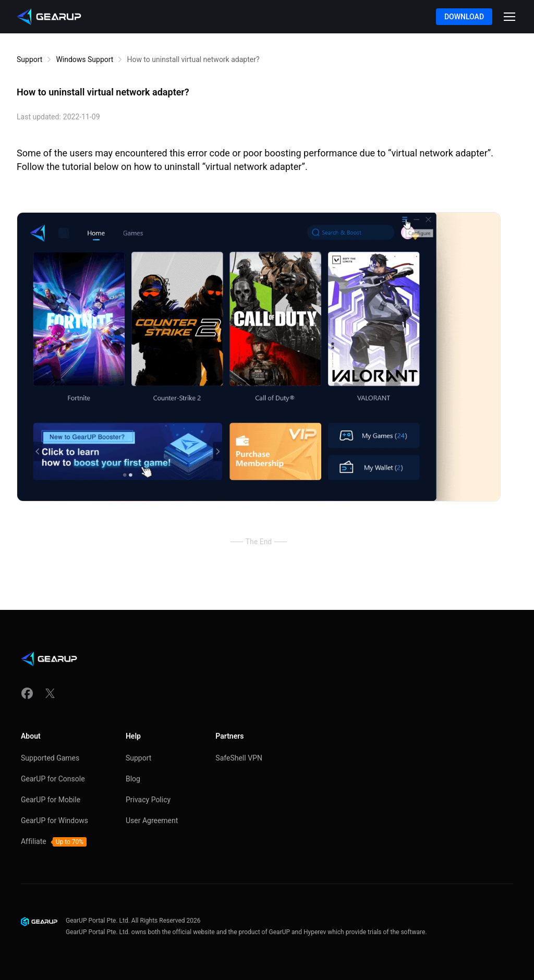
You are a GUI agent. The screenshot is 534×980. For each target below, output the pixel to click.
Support (29, 59)
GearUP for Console (53, 779)
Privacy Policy (148, 800)
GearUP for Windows (54, 820)
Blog (133, 779)
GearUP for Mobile (51, 800)
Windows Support (84, 59)
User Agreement (152, 820)
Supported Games (50, 758)
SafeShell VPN (239, 758)
